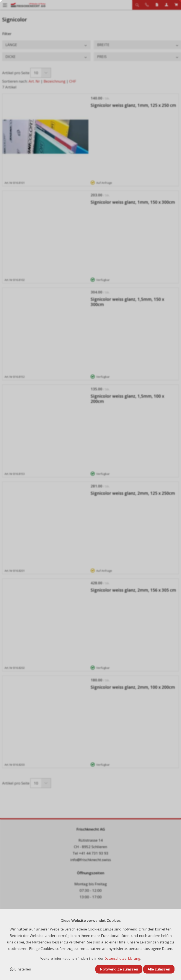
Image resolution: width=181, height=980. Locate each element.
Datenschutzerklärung (122, 958)
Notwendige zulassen (119, 969)
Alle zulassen (159, 969)
